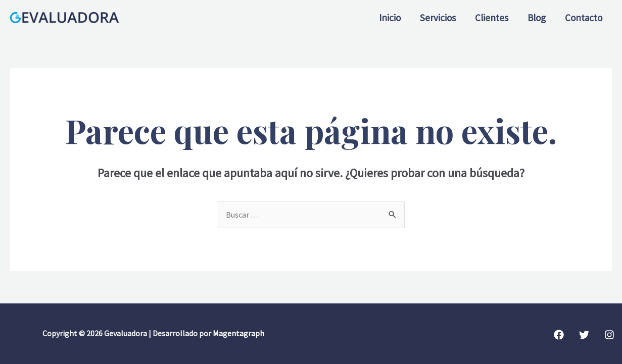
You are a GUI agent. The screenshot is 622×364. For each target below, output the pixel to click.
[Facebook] (559, 335)
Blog (537, 18)
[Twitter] (584, 335)
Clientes (492, 18)
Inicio (390, 18)
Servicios (438, 18)
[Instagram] (609, 335)
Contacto (584, 18)
